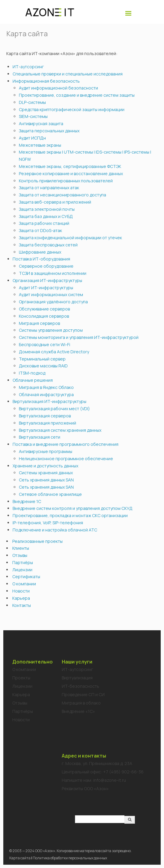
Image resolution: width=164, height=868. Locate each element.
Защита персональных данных (49, 131)
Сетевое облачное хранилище (50, 494)
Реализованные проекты (37, 541)
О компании (24, 584)
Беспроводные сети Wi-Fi (45, 344)
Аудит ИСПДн (32, 138)
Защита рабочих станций (44, 223)
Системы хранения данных (46, 473)
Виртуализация (77, 678)
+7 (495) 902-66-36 (123, 772)
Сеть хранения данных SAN (46, 480)
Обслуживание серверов (44, 309)
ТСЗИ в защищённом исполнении (53, 273)
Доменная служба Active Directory (54, 352)
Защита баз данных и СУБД (46, 216)
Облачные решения (33, 380)
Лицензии (22, 570)
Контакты (22, 605)
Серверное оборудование (46, 266)
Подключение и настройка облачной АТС (55, 530)
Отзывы (20, 555)
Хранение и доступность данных (45, 466)
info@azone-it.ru (110, 780)
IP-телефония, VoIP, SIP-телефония (48, 523)
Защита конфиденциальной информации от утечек (70, 238)
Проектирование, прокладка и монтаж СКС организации (70, 515)
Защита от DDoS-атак (40, 230)
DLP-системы (32, 102)
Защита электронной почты (47, 209)
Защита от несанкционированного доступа (63, 195)
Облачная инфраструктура (46, 394)
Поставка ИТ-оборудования (41, 259)
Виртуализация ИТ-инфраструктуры (49, 401)
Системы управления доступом (51, 330)
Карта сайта (20, 858)
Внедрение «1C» (78, 711)
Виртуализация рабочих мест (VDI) (54, 409)
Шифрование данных (40, 252)
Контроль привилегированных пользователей (66, 181)
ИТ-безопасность (81, 686)
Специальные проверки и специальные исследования (68, 74)
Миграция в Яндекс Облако (46, 387)
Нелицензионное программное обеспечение (66, 459)
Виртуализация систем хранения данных (60, 430)
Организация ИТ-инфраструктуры (47, 280)
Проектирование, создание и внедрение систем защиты (77, 95)
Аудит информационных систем (51, 294)
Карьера (21, 598)
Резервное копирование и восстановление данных (71, 174)
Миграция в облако (81, 703)
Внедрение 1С (27, 501)
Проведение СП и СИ (83, 694)
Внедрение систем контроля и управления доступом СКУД (73, 508)
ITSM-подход (32, 373)
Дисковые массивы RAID (43, 366)
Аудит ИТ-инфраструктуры (46, 288)
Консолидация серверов (44, 316)
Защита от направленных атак (49, 188)
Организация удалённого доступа (53, 302)
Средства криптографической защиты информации (72, 109)
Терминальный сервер (42, 359)
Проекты (21, 678)
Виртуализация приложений (48, 423)
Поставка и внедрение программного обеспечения (66, 444)
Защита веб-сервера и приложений (55, 202)
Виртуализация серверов (45, 416)
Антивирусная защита (41, 124)
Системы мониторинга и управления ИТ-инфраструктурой (79, 337)
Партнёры (23, 562)
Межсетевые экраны (40, 145)
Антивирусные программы (46, 451)
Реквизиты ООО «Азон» (85, 789)
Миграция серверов (39, 323)
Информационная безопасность (46, 81)
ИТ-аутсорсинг (28, 67)
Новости (21, 591)
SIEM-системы (33, 116)
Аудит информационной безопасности (58, 88)
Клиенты (21, 548)
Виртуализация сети (40, 437)
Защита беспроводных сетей (48, 245)
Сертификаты (26, 577)
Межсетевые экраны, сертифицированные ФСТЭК (70, 166)
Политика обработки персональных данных (70, 858)
